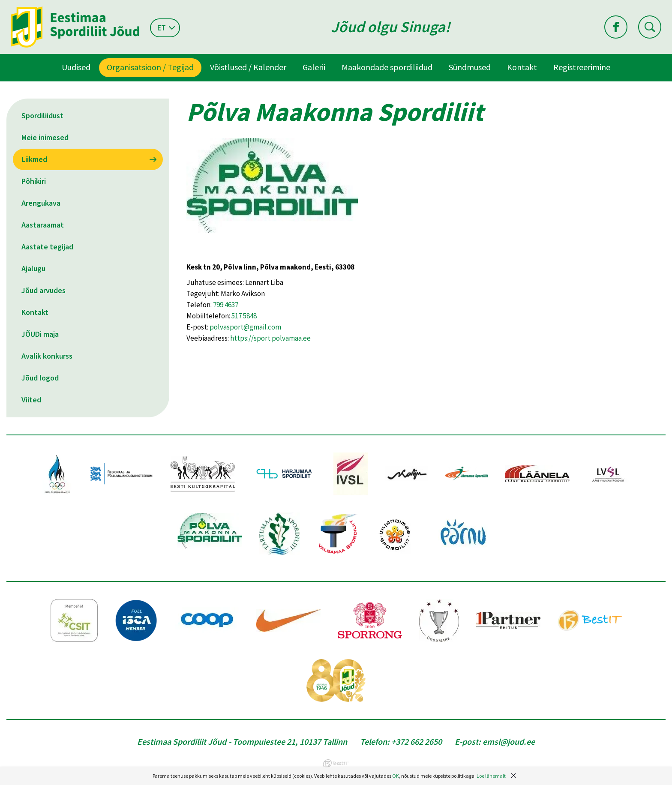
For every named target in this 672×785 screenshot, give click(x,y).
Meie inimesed (45, 137)
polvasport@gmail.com (245, 327)
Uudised (76, 67)
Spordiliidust (42, 115)
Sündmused (470, 67)
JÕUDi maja (40, 334)
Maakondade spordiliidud (387, 67)
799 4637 (226, 305)
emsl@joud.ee (509, 742)
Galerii (314, 67)
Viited (31, 400)
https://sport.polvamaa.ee (270, 338)
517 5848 (244, 316)
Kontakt (522, 67)
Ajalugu (33, 268)
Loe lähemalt (491, 776)
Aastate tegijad (47, 247)
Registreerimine (582, 67)
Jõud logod (40, 378)
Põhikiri (34, 181)
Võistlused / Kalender (248, 67)
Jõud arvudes (43, 290)
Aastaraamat (43, 225)
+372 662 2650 (417, 742)
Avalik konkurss (47, 356)
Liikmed (34, 159)
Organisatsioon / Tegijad (150, 67)
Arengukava (41, 203)
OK (396, 776)
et (162, 28)
